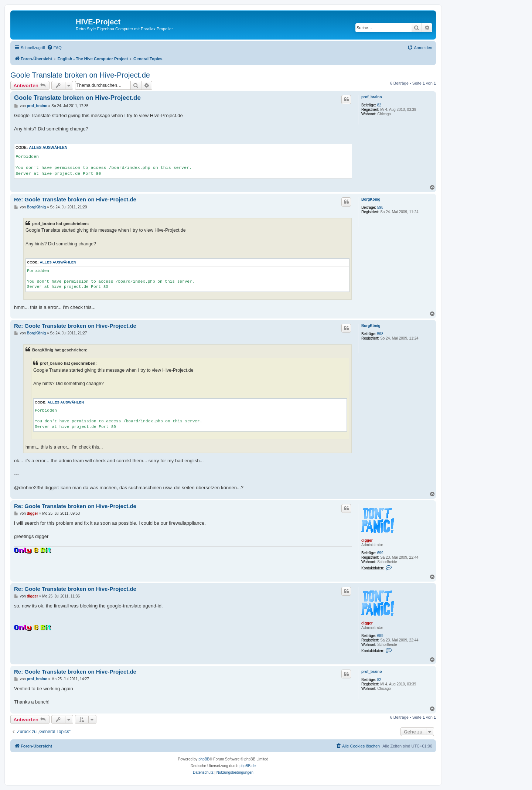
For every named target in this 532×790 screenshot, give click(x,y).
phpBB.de (248, 766)
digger (367, 540)
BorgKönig (371, 199)
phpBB (204, 759)
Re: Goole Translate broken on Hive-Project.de (75, 199)
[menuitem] (54, 48)
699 (380, 553)
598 (380, 207)
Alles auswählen (48, 148)
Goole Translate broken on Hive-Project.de (80, 75)
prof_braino (372, 97)
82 (379, 105)
